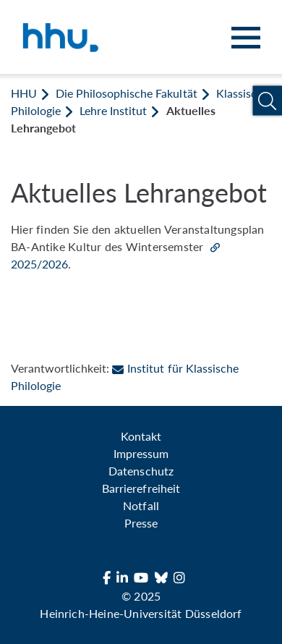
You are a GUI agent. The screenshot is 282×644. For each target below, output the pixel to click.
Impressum (141, 453)
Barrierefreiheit (141, 488)
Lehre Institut (113, 110)
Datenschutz (141, 471)
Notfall (141, 505)
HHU (24, 93)
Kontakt (141, 436)
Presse (141, 523)
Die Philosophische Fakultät (126, 93)
